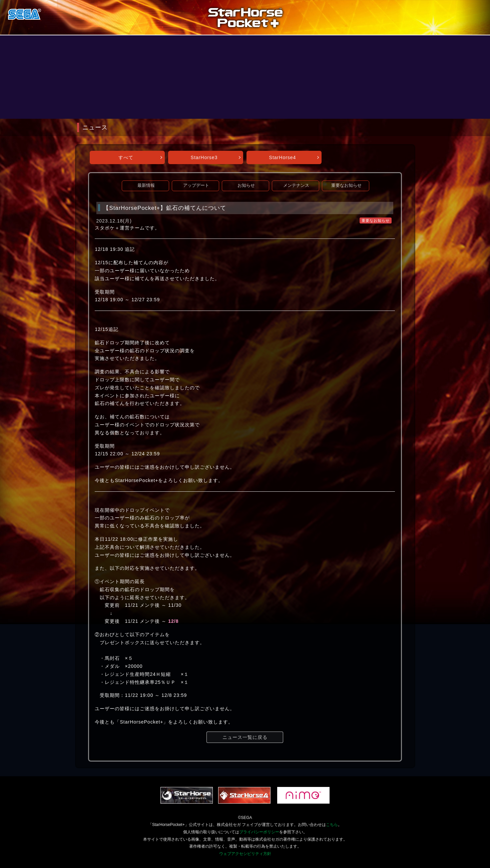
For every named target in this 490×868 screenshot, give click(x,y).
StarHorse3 (204, 157)
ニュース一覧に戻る (245, 737)
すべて (126, 157)
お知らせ (246, 185)
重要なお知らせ (346, 185)
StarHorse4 (283, 157)
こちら (332, 825)
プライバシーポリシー (259, 832)
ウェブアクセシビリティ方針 (245, 854)
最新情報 (146, 185)
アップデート (196, 185)
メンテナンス (296, 185)
